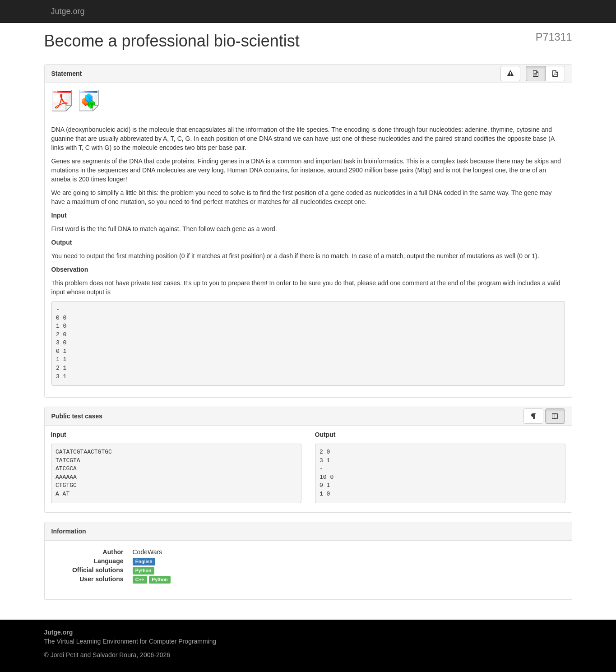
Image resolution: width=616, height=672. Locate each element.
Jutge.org (68, 11)
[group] (536, 74)
